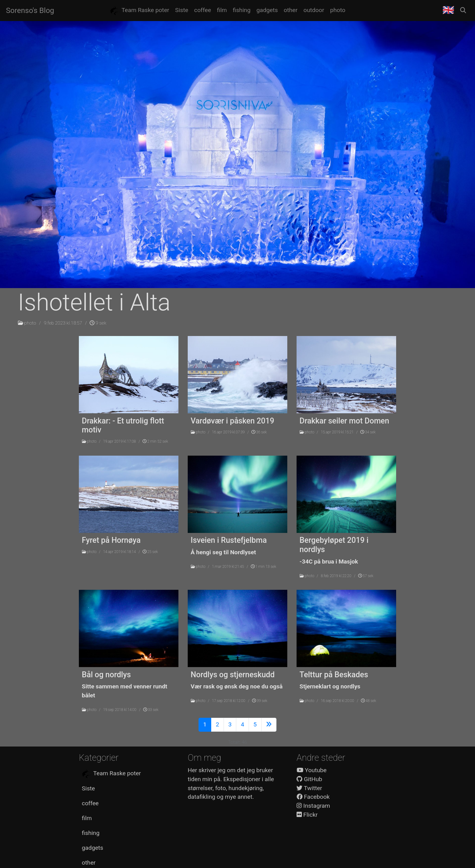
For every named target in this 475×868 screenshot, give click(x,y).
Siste (88, 788)
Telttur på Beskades (334, 675)
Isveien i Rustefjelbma (229, 540)
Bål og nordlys (106, 675)
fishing (91, 833)
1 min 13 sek (263, 567)
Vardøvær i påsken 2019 (233, 421)
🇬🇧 (448, 10)
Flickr (307, 815)
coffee (90, 803)
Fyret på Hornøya (111, 540)
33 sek (151, 710)
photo (30, 323)
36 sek (259, 432)
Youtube (312, 770)
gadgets (93, 848)
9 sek (98, 323)
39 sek (260, 701)
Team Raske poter (111, 774)
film (87, 818)
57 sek (366, 576)
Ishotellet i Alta (94, 302)
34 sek (368, 432)
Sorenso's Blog (30, 11)
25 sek (150, 552)
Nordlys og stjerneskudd (233, 675)
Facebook (313, 797)
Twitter (309, 788)
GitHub (309, 779)
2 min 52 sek (155, 441)
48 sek (368, 701)
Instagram (313, 806)
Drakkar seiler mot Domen (344, 421)
